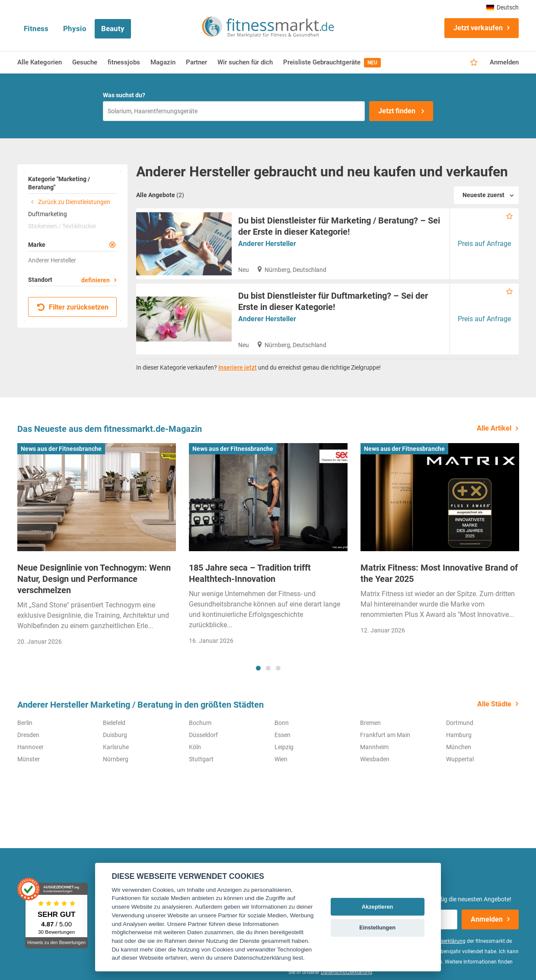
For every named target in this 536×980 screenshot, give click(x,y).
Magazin (163, 62)
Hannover (30, 747)
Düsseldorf (203, 735)
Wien (281, 759)
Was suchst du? (124, 95)
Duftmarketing (48, 214)
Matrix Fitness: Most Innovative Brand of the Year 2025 (439, 573)
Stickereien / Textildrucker (62, 226)
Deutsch (502, 7)
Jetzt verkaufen (478, 28)
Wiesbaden (375, 759)
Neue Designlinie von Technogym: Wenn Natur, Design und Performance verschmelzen (94, 579)
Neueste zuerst (483, 195)
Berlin (25, 723)
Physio (75, 29)
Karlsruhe (116, 747)
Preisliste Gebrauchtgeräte (332, 63)
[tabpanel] (97, 547)
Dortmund (460, 723)
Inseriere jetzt (238, 367)
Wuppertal (460, 759)
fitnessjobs (124, 62)
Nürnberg (116, 759)
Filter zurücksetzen (73, 307)
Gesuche (85, 62)
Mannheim (374, 747)
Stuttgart (201, 759)
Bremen (370, 723)
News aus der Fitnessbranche (61, 449)
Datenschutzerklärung (346, 972)
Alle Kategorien (40, 62)
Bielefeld (114, 723)
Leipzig (284, 747)
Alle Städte (494, 704)
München (459, 747)
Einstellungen (377, 927)
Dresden (28, 735)
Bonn (282, 723)
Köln (195, 747)
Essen (282, 735)
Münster (29, 759)
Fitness (36, 29)
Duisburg (115, 735)
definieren (96, 280)
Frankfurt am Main (385, 735)
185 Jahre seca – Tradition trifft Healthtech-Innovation (250, 573)
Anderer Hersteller (267, 244)
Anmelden (504, 62)
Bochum (200, 723)
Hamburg (459, 735)
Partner (196, 62)
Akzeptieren (378, 907)
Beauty (113, 29)
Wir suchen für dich (245, 62)
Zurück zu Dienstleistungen (69, 202)
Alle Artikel (494, 428)
